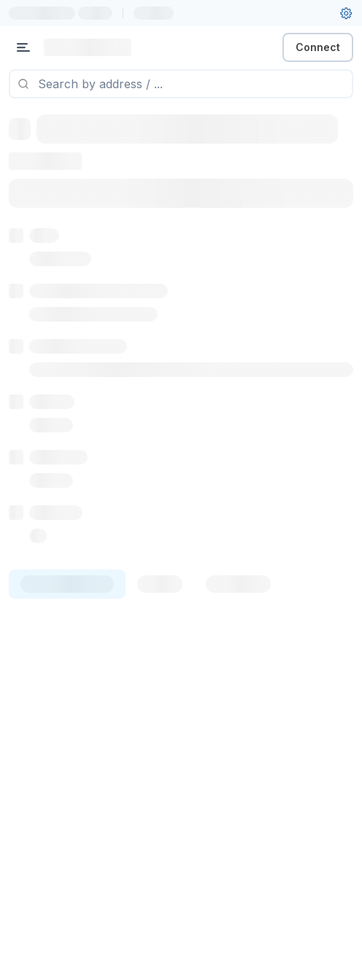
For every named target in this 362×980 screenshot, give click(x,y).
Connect (318, 47)
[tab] (67, 584)
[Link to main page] (88, 47)
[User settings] (346, 13)
